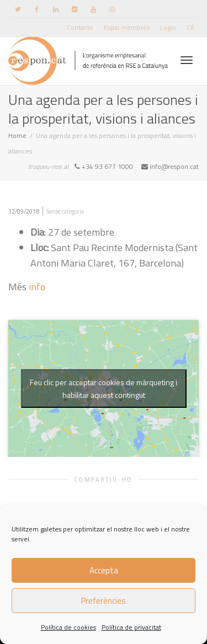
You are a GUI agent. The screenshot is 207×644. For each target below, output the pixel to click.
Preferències (104, 601)
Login (168, 27)
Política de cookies (68, 627)
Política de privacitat (131, 627)
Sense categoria (65, 211)
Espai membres (127, 27)
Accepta (104, 570)
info (37, 287)
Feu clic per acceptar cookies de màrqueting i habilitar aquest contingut (104, 388)
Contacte (80, 27)
